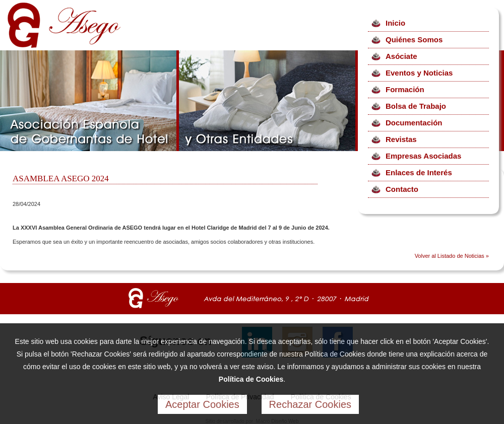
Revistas (401, 139)
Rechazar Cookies (310, 404)
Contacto (402, 189)
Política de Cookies (251, 379)
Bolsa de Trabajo (416, 106)
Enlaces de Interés (419, 172)
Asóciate (401, 56)
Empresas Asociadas (423, 156)
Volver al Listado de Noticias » (452, 256)
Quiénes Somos (414, 40)
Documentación (414, 123)
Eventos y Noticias (419, 73)
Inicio (395, 23)
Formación (405, 89)
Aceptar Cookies (202, 404)
